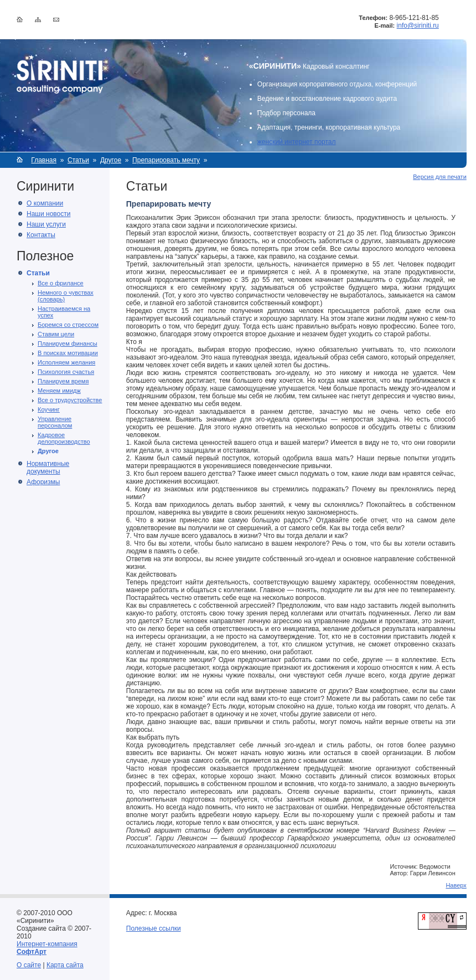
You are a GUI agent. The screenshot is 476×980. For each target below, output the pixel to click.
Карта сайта (65, 965)
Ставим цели (56, 334)
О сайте (29, 965)
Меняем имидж (59, 391)
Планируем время (63, 381)
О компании (45, 203)
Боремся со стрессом (68, 325)
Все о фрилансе (61, 283)
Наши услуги (46, 224)
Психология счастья (66, 372)
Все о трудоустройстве (70, 400)
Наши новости (48, 214)
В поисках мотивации (68, 353)
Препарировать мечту (166, 160)
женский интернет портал (297, 142)
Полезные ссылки (154, 928)
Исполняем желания (66, 362)
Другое (111, 160)
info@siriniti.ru (418, 25)
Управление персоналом (55, 422)
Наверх (456, 885)
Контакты (41, 235)
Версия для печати (440, 177)
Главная (44, 160)
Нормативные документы (48, 468)
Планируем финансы (68, 343)
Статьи (78, 160)
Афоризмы (43, 482)
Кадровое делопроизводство (64, 438)
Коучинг (49, 409)
